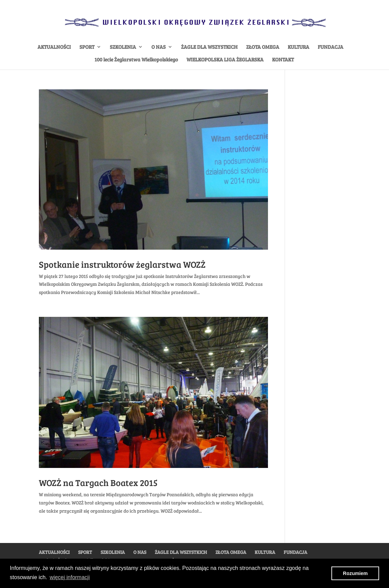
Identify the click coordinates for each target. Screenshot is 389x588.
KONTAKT (283, 60)
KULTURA (298, 47)
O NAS (159, 47)
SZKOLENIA (123, 47)
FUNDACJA (331, 47)
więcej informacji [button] (70, 577)
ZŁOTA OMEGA (263, 47)
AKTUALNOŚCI (54, 47)
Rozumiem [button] (355, 573)
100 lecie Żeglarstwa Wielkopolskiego (136, 60)
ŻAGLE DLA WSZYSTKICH (209, 47)
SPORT (87, 47)
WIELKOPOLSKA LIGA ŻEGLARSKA (225, 60)
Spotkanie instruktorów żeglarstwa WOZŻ (122, 264)
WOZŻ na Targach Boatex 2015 (98, 482)
